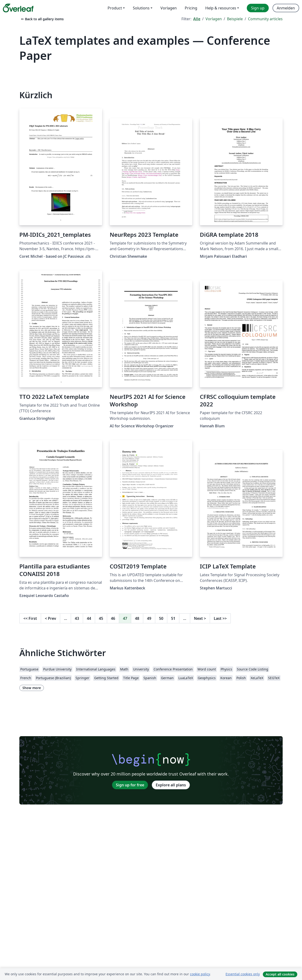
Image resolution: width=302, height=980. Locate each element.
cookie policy (200, 974)
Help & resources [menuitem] (221, 8)
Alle (197, 19)
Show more (32, 688)
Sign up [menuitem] (258, 8)
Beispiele (235, 19)
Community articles (265, 19)
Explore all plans (171, 785)
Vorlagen (214, 19)
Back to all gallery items (42, 19)
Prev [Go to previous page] (50, 618)
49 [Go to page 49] (149, 618)
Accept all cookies (280, 974)
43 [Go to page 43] (77, 618)
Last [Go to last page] (220, 618)
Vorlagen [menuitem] (169, 8)
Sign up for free (130, 785)
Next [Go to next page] (200, 618)
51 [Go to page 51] (173, 618)
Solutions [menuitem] (141, 8)
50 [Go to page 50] (161, 618)
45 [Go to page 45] (101, 618)
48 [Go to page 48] (137, 618)
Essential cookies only (243, 974)
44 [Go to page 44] (89, 618)
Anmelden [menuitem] (286, 8)
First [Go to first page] (30, 618)
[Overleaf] (18, 8)
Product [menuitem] (115, 8)
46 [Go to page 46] (113, 618)
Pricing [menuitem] (191, 8)
